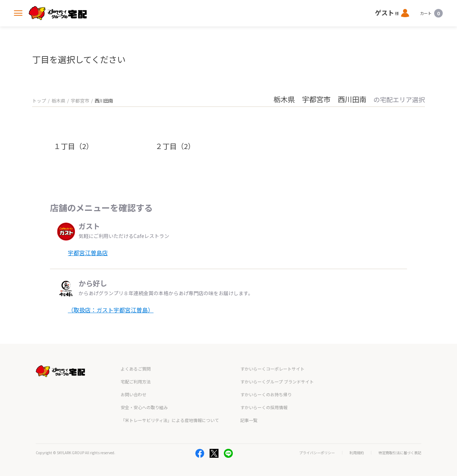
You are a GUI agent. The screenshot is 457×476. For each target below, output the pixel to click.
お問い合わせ (134, 394)
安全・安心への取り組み (144, 407)
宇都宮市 (80, 101)
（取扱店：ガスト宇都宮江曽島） (111, 310)
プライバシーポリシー (317, 453)
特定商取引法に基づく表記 (400, 453)
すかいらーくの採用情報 (264, 407)
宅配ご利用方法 (136, 381)
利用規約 (357, 453)
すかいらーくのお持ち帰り (266, 394)
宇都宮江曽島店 (88, 253)
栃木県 (58, 101)
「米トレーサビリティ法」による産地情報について (170, 420)
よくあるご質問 (136, 369)
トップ (39, 101)
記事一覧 (249, 420)
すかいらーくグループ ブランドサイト (277, 381)
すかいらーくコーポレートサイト (272, 369)
